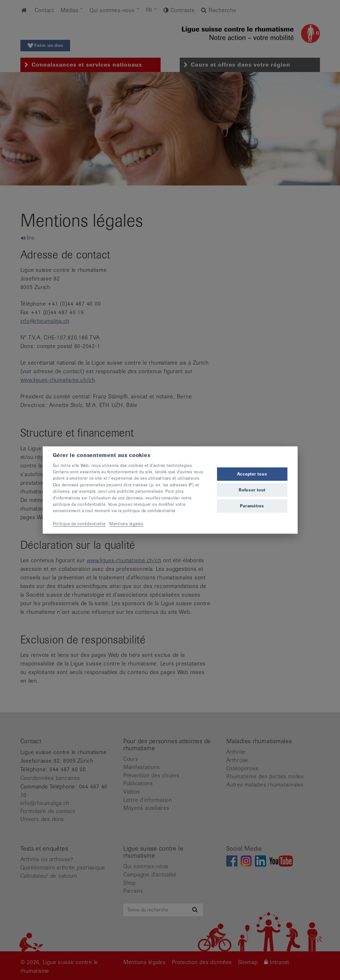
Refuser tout (252, 490)
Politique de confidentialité (79, 524)
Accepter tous (252, 474)
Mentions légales (126, 524)
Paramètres (252, 506)
